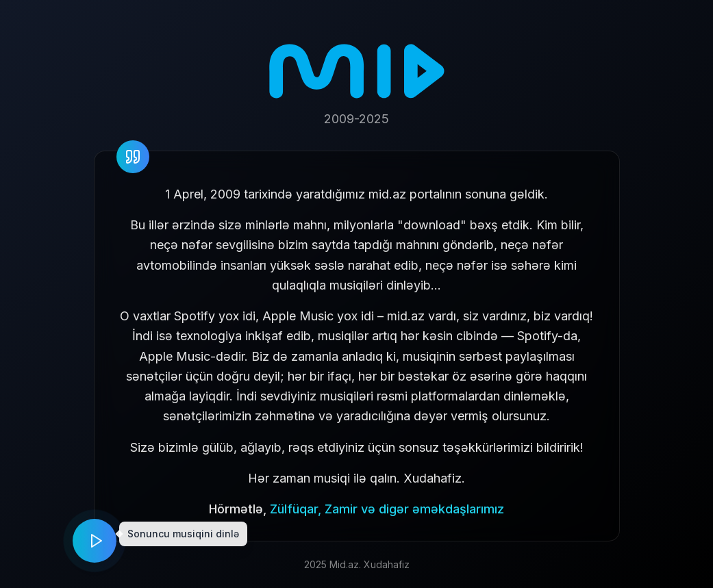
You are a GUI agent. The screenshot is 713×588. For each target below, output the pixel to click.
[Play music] (95, 541)
